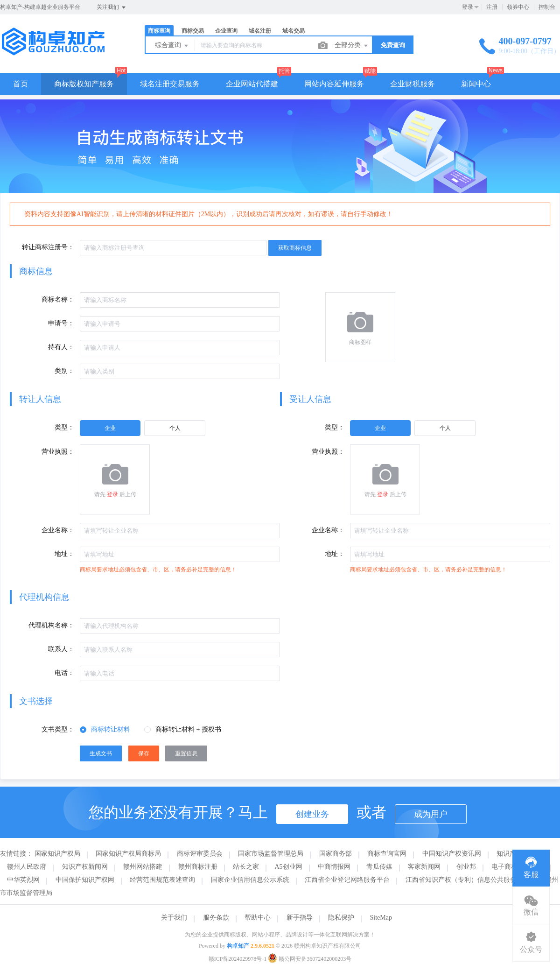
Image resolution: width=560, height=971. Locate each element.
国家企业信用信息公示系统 (250, 880)
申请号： (61, 323)
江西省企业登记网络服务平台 (347, 880)
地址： (64, 554)
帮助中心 (258, 918)
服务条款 (216, 918)
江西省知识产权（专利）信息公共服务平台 (468, 880)
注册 (492, 7)
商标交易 (193, 31)
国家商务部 (336, 854)
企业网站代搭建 (252, 84)
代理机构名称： (51, 625)
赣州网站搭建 (143, 867)
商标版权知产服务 (84, 84)
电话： (64, 673)
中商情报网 (334, 867)
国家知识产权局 (57, 854)
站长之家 (246, 867)
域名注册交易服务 (170, 84)
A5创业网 (289, 867)
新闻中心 (476, 84)
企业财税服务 (413, 84)
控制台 (547, 7)
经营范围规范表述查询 (162, 880)
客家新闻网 (424, 867)
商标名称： (58, 299)
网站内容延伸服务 (334, 84)
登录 (468, 7)
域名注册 (260, 31)
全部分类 (352, 46)
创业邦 (466, 867)
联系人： (61, 649)
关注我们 (112, 7)
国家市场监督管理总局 (271, 854)
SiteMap (381, 918)
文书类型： (58, 729)
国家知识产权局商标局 (128, 854)
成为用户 (431, 814)
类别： (64, 371)
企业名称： (58, 530)
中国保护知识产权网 (85, 880)
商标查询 (159, 31)
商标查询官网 (387, 854)
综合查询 (172, 46)
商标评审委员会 (200, 854)
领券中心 (518, 7)
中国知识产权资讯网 (452, 854)
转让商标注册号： (48, 247)
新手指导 (300, 918)
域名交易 (294, 31)
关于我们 (174, 918)
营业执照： (58, 452)
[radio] (110, 428)
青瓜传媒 (379, 867)
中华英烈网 (23, 880)
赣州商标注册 (198, 867)
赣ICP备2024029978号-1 (238, 959)
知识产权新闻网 (85, 867)
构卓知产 (238, 946)
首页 (21, 84)
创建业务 (312, 814)
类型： (64, 427)
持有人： (61, 347)
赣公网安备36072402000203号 (310, 959)
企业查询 (226, 31)
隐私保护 (341, 918)
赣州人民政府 (27, 867)
